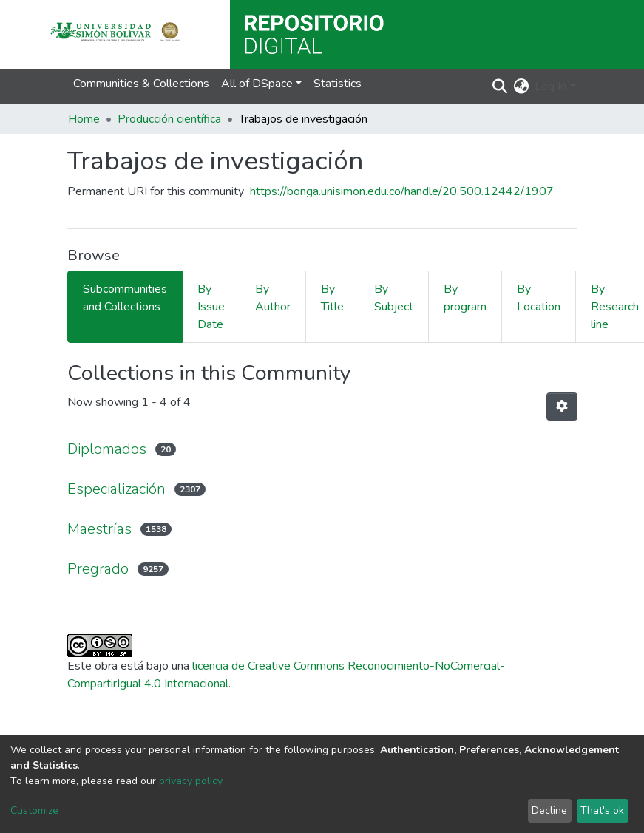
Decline (549, 810)
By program (465, 298)
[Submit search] (499, 86)
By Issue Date (211, 307)
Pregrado (98, 569)
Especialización (116, 489)
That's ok (602, 810)
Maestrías (99, 529)
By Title (332, 298)
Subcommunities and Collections (125, 298)
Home (84, 119)
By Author (273, 298)
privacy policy (190, 781)
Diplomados (107, 449)
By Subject (394, 298)
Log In (550, 86)
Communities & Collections (141, 84)
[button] (521, 86)
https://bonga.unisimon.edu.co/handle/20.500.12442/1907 (402, 191)
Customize (34, 810)
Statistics (338, 84)
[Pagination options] (562, 407)
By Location (539, 298)
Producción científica (169, 119)
